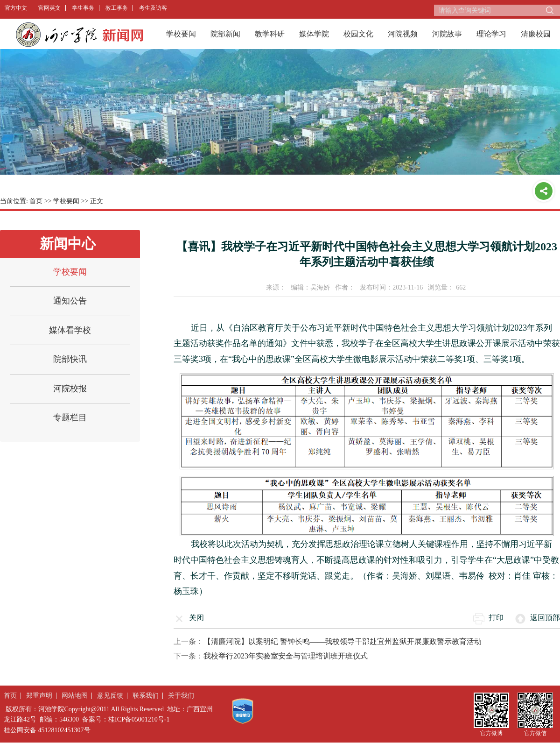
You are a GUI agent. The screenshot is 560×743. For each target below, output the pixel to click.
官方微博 (491, 733)
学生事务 (83, 8)
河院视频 (403, 34)
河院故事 (447, 34)
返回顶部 (545, 618)
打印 (496, 618)
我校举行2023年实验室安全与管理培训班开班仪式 (286, 656)
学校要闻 (181, 34)
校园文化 (358, 34)
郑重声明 (39, 696)
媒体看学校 (70, 330)
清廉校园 (536, 34)
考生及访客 (153, 8)
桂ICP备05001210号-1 (139, 719)
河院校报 (70, 389)
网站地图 (75, 696)
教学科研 (270, 34)
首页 (36, 201)
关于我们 (181, 696)
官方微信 (535, 733)
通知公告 (70, 301)
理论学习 (491, 34)
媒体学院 (314, 34)
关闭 (196, 618)
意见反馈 (110, 696)
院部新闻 (225, 34)
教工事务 (117, 8)
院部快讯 (70, 359)
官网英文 (49, 8)
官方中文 (16, 8)
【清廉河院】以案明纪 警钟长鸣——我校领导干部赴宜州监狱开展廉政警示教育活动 (343, 641)
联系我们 (146, 696)
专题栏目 (70, 417)
